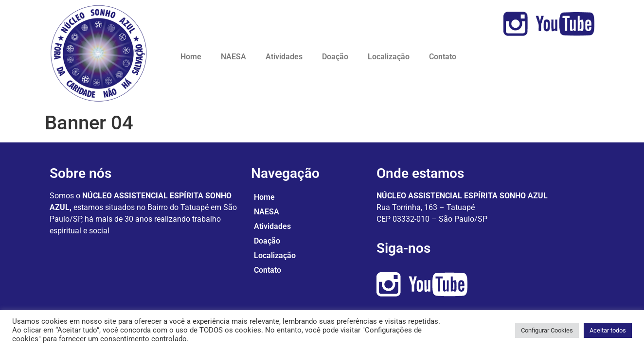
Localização (389, 57)
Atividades (284, 57)
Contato (443, 57)
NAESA (233, 57)
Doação (335, 57)
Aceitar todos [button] (608, 330)
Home (191, 57)
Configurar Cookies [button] (547, 330)
